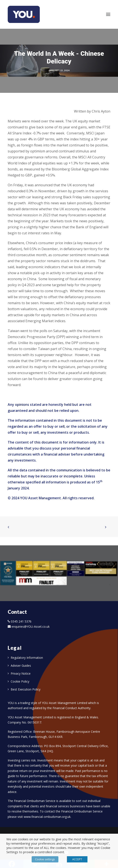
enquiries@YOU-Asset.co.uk (31, 627)
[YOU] (24, 14)
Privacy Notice (21, 673)
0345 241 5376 (21, 621)
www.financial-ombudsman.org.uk (47, 817)
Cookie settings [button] (45, 859)
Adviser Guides (21, 666)
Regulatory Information (27, 658)
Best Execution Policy (26, 689)
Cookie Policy (20, 681)
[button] (108, 14)
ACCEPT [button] (77, 859)
